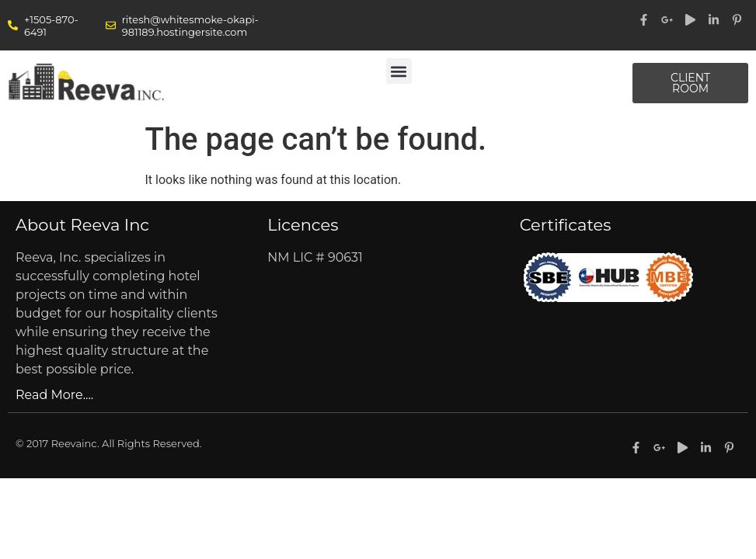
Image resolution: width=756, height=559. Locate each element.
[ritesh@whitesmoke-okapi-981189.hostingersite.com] (111, 25)
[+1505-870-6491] (13, 25)
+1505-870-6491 (51, 26)
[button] (399, 71)
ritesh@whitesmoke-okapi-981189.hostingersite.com (190, 26)
